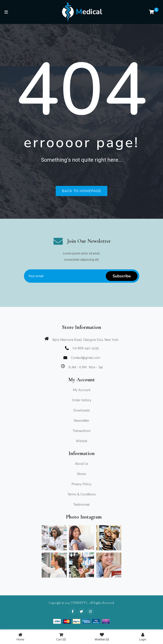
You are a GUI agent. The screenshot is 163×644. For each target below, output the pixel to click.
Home (20, 637)
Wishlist (102, 637)
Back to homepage (81, 191)
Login (143, 637)
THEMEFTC (79, 603)
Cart (61, 637)
